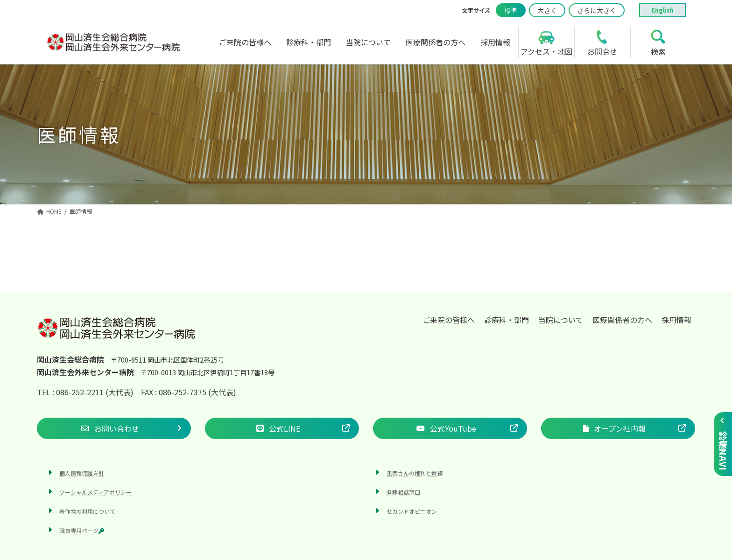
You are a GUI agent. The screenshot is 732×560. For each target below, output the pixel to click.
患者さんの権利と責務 (415, 473)
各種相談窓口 (403, 492)
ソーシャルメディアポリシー (95, 492)
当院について (561, 320)
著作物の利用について (87, 511)
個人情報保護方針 (82, 473)
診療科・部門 (507, 320)
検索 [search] (658, 51)
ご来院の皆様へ (449, 320)
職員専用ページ (82, 531)
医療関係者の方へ (622, 320)
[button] (114, 428)
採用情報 (676, 320)
